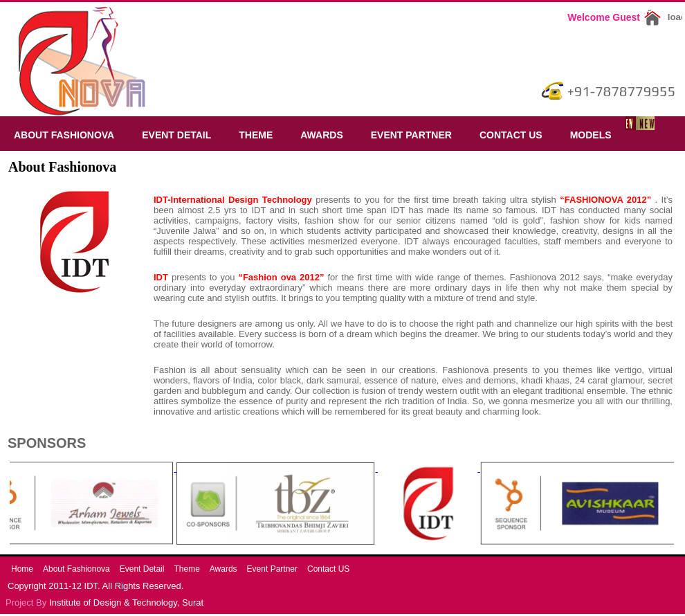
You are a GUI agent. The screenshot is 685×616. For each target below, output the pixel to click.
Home (22, 569)
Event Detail (176, 135)
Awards (321, 135)
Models (591, 135)
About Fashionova (64, 135)
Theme (256, 135)
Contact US (511, 135)
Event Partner (411, 135)
